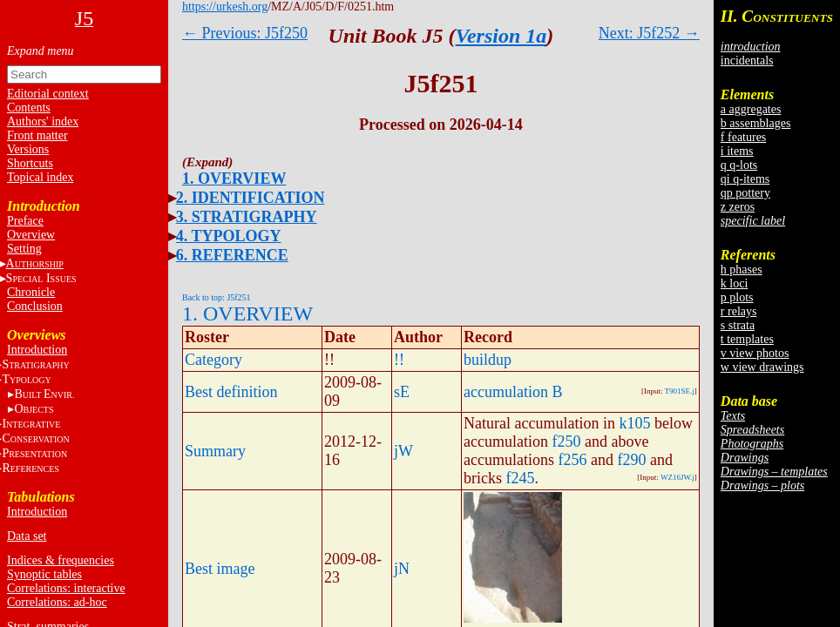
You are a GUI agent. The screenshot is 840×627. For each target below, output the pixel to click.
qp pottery (745, 193)
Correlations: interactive (66, 588)
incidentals (747, 61)
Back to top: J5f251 (217, 297)
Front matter (37, 135)
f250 (566, 442)
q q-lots (739, 165)
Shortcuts (30, 163)
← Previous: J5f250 (245, 33)
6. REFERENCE (232, 255)
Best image (220, 569)
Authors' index (43, 121)
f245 (521, 478)
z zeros (738, 207)
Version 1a (501, 36)
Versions (28, 149)
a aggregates (751, 109)
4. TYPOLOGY (229, 236)
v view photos (755, 353)
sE (402, 392)
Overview (31, 235)
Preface (25, 221)
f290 (631, 460)
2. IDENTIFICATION (251, 198)
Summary (215, 451)
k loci (735, 283)
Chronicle (31, 292)
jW (403, 451)
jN (402, 569)
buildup (488, 360)
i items (737, 151)
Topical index (40, 177)
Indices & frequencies (61, 560)
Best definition (231, 392)
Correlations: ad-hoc (57, 602)
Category (213, 360)
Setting (24, 249)
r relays (739, 311)
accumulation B (513, 392)
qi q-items (745, 179)
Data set (27, 536)
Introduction (37, 350)
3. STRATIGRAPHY (247, 217)
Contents (29, 108)
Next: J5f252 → (649, 33)
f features (743, 137)
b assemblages (755, 123)
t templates (747, 339)
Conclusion (35, 306)
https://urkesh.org (225, 7)
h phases (742, 270)
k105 (634, 423)
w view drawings (762, 367)
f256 (572, 460)
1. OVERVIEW (234, 179)
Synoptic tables (44, 574)
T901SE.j (680, 391)
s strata (738, 325)
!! (399, 360)
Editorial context (48, 94)
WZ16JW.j (677, 477)
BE (44, 394)
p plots (737, 297)
